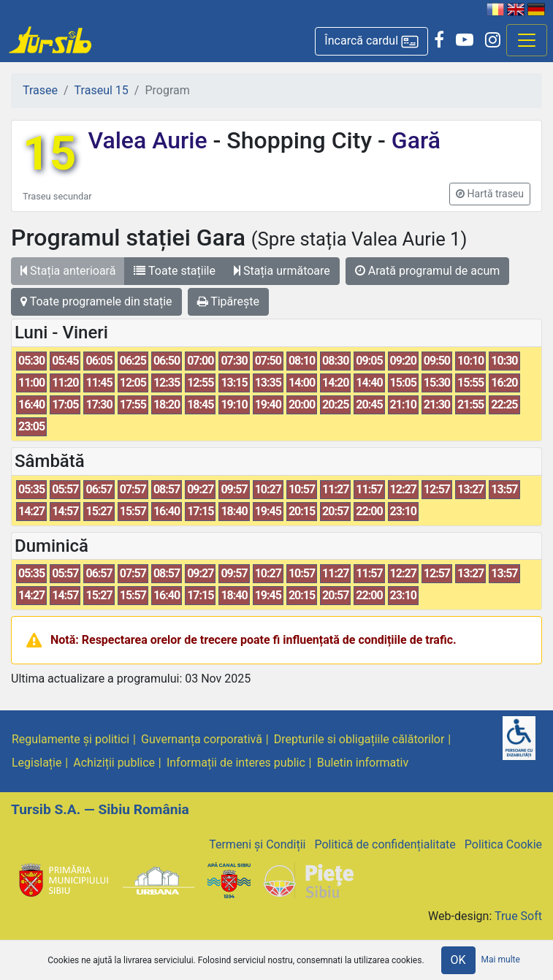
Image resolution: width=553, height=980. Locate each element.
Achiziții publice (114, 763)
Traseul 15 (102, 90)
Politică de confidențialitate (385, 844)
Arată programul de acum (427, 271)
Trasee (40, 90)
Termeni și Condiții (257, 844)
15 (49, 154)
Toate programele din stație (96, 301)
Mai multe (501, 960)
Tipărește (229, 301)
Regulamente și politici (70, 739)
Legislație (37, 763)
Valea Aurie (150, 140)
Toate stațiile (175, 271)
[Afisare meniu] (527, 40)
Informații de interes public (236, 763)
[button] (371, 41)
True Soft (518, 916)
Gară (413, 140)
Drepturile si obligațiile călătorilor (359, 739)
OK (458, 960)
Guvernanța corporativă (202, 739)
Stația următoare (282, 271)
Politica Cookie (503, 844)
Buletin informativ (363, 763)
